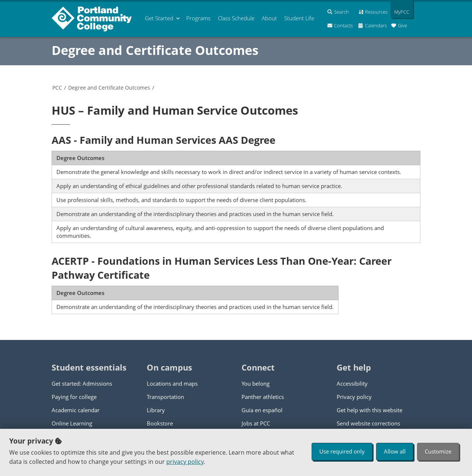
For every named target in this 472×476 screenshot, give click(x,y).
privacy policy (185, 462)
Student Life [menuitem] (299, 18)
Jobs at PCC (256, 423)
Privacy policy (354, 397)
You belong (256, 383)
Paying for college (74, 397)
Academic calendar (76, 410)
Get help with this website (369, 410)
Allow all (395, 451)
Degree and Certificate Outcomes (155, 50)
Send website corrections (368, 423)
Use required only (342, 451)
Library (156, 410)
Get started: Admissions (82, 383)
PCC (57, 88)
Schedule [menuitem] (236, 18)
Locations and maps (172, 383)
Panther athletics (263, 397)
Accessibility (352, 383)
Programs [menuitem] (198, 18)
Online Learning (72, 423)
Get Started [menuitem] (159, 18)
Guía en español (262, 410)
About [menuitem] (269, 18)
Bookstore (160, 423)
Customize (438, 451)
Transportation (165, 397)
